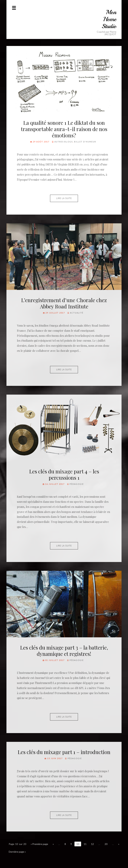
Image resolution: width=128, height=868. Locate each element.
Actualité (77, 313)
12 (92, 844)
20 (106, 844)
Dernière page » (17, 852)
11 (85, 844)
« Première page (39, 844)
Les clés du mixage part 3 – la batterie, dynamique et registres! (64, 651)
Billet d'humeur (85, 142)
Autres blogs (64, 142)
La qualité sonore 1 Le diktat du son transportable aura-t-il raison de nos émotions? (64, 129)
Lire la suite (64, 198)
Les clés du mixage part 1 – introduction (64, 752)
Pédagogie (77, 484)
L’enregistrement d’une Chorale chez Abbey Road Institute (64, 303)
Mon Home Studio (109, 19)
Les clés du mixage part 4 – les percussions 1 (64, 474)
